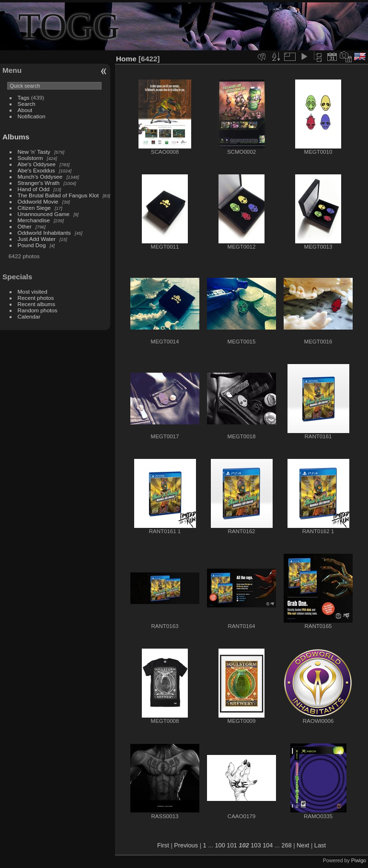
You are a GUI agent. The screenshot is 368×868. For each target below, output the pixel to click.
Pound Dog (32, 245)
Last (320, 845)
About (25, 110)
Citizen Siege (34, 208)
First (163, 845)
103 (256, 845)
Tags (24, 97)
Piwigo (359, 860)
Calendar (29, 316)
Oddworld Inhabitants (44, 233)
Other (25, 226)
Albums (16, 137)
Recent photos (36, 298)
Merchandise (34, 220)
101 (232, 845)
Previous (186, 845)
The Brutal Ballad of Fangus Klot (58, 195)
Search (27, 104)
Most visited (33, 291)
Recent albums (36, 304)
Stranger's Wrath (39, 183)
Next (303, 845)
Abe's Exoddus (36, 170)
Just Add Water (37, 239)
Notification (32, 116)
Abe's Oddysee (37, 164)
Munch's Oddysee (40, 177)
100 (220, 845)
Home (126, 59)
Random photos (38, 310)
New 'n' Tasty (34, 152)
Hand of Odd (34, 189)
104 (268, 845)
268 (286, 845)
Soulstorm (30, 158)
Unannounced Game (44, 214)
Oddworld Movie (38, 201)
